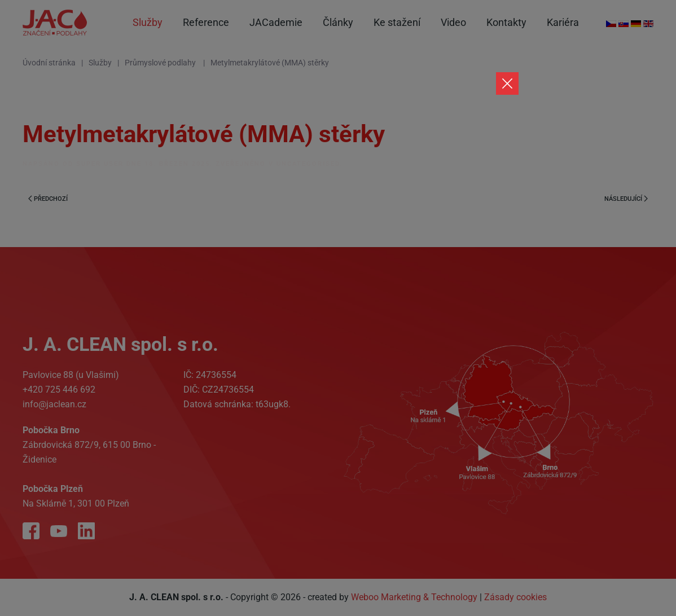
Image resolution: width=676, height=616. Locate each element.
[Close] (507, 83)
